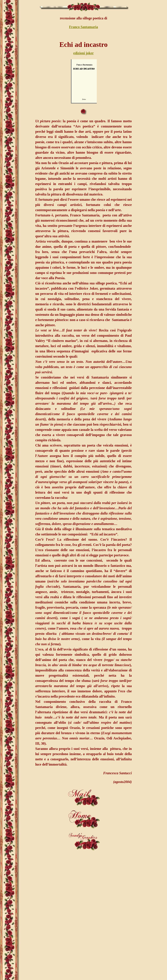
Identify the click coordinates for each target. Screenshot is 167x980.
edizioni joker (83, 53)
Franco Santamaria (84, 27)
